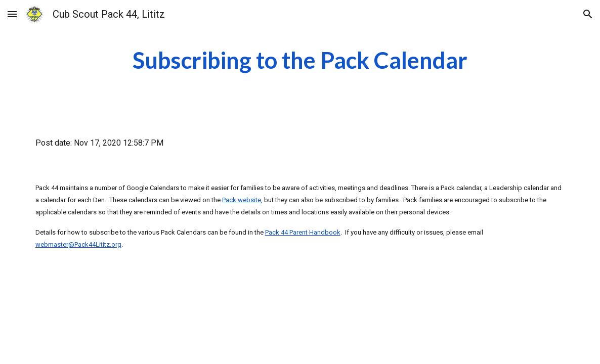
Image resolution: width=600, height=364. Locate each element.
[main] (300, 60)
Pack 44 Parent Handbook (303, 232)
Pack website (242, 200)
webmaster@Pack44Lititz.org (78, 244)
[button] (12, 14)
